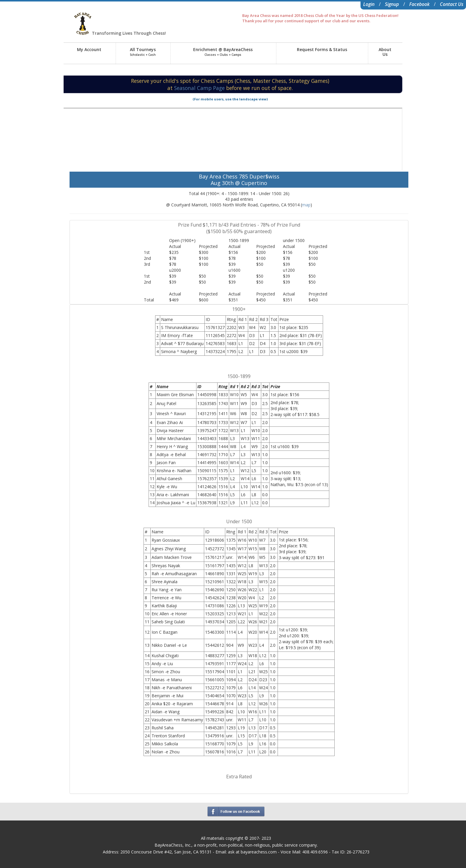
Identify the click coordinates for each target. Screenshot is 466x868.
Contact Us (452, 4)
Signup (392, 4)
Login (369, 4)
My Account (89, 49)
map (306, 205)
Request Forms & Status (322, 49)
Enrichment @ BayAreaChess (223, 52)
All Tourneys (143, 52)
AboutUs (385, 52)
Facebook (419, 4)
